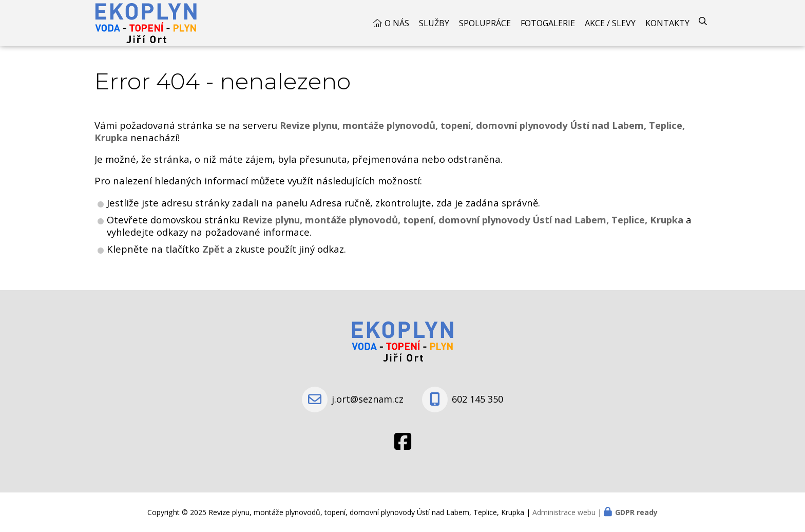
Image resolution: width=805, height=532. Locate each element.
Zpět (213, 249)
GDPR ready (636, 512)
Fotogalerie (548, 23)
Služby (434, 23)
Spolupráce (485, 23)
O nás (397, 23)
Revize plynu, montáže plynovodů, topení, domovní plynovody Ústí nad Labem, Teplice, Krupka (463, 220)
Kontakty (667, 23)
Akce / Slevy (610, 23)
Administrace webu (564, 512)
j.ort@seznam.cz (368, 399)
